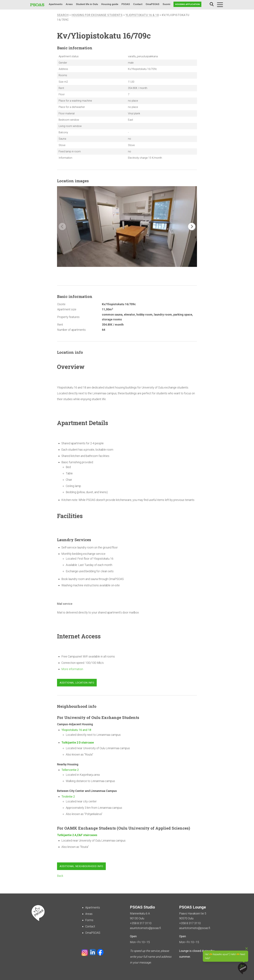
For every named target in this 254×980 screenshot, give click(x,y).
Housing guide (110, 4)
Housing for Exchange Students (97, 15)
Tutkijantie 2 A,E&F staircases (77, 835)
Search (212, 4)
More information (72, 669)
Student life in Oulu (87, 4)
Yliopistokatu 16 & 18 (143, 15)
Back (60, 876)
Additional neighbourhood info (81, 866)
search (63, 15)
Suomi (166, 4)
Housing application (187, 4)
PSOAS (126, 4)
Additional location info (77, 683)
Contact (138, 4)
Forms (89, 920)
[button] (192, 227)
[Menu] (220, 5)
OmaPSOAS (153, 4)
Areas (69, 4)
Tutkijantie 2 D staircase (78, 743)
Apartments (56, 4)
